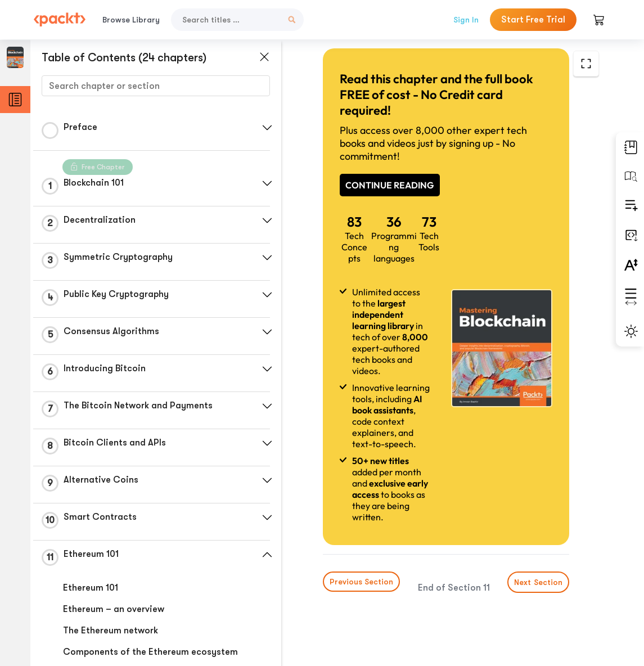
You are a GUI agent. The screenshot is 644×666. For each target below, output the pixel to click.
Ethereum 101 (91, 588)
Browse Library (131, 20)
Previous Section (361, 582)
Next (538, 582)
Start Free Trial (533, 20)
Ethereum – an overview (114, 609)
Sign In (466, 20)
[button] (267, 128)
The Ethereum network (111, 631)
